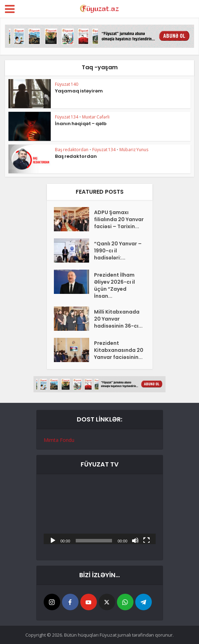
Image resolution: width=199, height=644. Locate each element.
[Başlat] (53, 540)
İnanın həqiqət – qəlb (81, 124)
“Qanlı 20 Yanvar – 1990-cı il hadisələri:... (118, 251)
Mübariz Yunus (134, 150)
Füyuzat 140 (67, 84)
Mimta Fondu (59, 440)
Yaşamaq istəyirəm (79, 91)
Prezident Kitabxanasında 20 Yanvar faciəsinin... (119, 350)
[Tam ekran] (147, 540)
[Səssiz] (135, 540)
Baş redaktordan (72, 150)
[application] (100, 513)
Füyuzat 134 (67, 117)
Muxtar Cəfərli (96, 117)
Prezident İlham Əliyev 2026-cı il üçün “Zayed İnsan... (114, 285)
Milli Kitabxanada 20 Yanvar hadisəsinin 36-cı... (118, 319)
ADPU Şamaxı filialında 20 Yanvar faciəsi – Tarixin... (119, 219)
